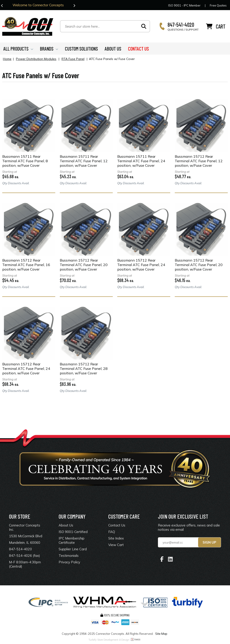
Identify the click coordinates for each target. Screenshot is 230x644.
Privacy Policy (69, 562)
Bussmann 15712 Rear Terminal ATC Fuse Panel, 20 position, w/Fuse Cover (84, 265)
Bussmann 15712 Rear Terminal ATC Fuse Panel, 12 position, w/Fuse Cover (199, 161)
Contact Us (117, 525)
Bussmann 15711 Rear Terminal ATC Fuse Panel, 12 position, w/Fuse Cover (84, 161)
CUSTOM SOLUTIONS (81, 49)
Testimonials (69, 556)
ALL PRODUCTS (18, 49)
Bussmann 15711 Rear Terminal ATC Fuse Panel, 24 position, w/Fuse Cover (141, 161)
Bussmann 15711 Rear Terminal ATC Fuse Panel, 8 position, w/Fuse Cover (25, 161)
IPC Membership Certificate (72, 540)
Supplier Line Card (73, 549)
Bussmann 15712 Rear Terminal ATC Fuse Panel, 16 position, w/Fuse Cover (26, 265)
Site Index (116, 538)
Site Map (161, 634)
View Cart (116, 545)
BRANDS (49, 49)
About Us (66, 525)
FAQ (112, 532)
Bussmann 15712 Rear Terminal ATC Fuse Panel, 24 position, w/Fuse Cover (141, 265)
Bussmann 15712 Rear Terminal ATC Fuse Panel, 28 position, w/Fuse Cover (84, 369)
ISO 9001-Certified (73, 532)
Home (7, 59)
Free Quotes (218, 5)
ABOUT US (113, 49)
